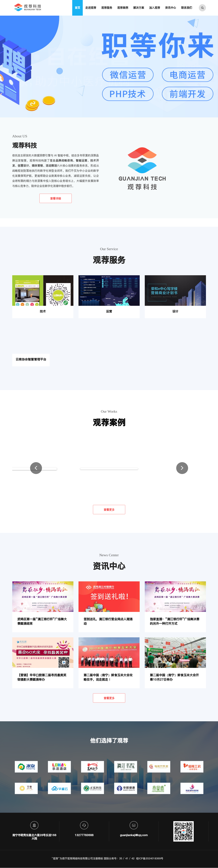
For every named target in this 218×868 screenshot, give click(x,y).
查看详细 (56, 198)
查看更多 (109, 510)
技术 (43, 311)
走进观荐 (91, 8)
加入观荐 (155, 8)
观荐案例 (123, 8)
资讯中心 (171, 8)
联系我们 (187, 8)
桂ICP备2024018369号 (150, 859)
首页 (77, 8)
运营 (109, 311)
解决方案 (139, 8)
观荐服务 (107, 8)
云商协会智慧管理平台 (31, 359)
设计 (175, 311)
